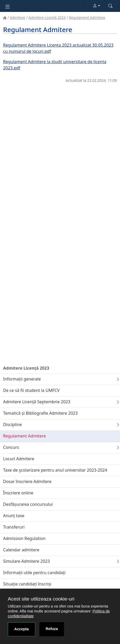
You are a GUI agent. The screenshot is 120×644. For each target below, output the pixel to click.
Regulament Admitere (87, 17)
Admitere (17, 17)
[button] (96, 6)
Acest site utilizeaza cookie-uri (41, 599)
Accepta (22, 629)
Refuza (52, 629)
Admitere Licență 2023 (47, 17)
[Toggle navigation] (8, 6)
